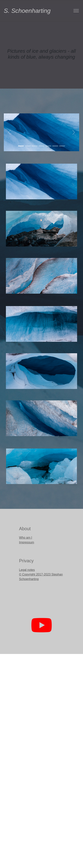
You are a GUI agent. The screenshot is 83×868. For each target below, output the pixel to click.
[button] (9, 132)
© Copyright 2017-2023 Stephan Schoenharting (41, 577)
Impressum (27, 542)
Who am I (26, 538)
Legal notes (27, 570)
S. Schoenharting (12, 11)
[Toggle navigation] (76, 11)
